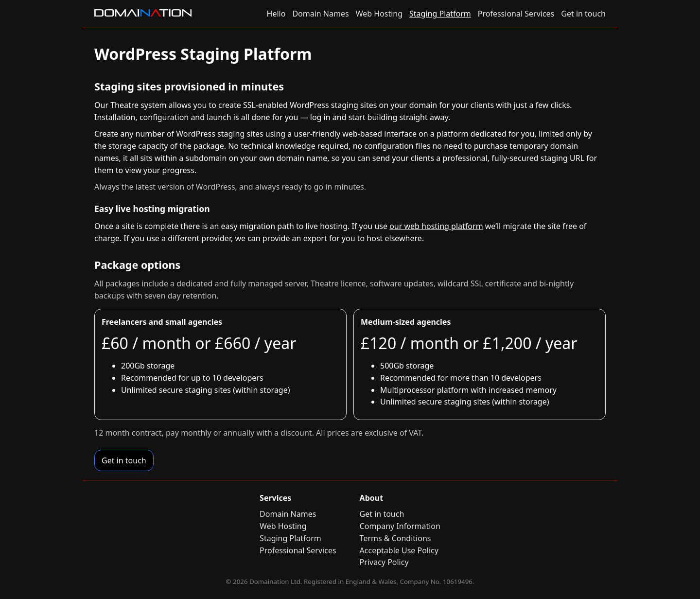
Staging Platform (440, 14)
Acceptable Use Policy (399, 550)
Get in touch (583, 14)
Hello (276, 14)
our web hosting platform (436, 226)
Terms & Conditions (395, 538)
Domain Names (320, 14)
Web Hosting (379, 14)
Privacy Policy (384, 562)
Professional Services (516, 14)
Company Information (400, 526)
